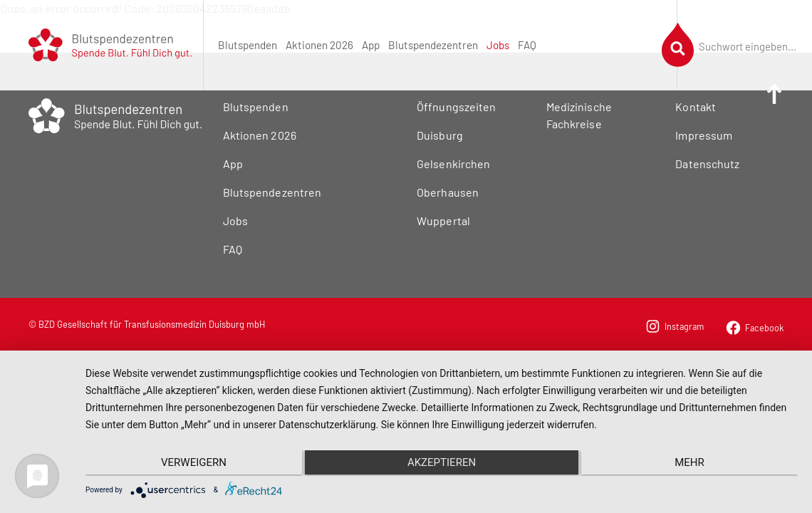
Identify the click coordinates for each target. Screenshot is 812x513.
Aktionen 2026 (319, 45)
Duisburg (439, 135)
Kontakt (695, 107)
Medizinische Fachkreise (579, 115)
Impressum (703, 135)
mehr (692, 463)
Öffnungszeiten (456, 107)
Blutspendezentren (433, 45)
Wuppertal (443, 221)
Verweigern (192, 463)
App (371, 45)
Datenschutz (707, 164)
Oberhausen (447, 192)
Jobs (498, 45)
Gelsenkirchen (453, 164)
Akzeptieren (442, 463)
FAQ (527, 45)
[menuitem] (248, 45)
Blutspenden (248, 45)
